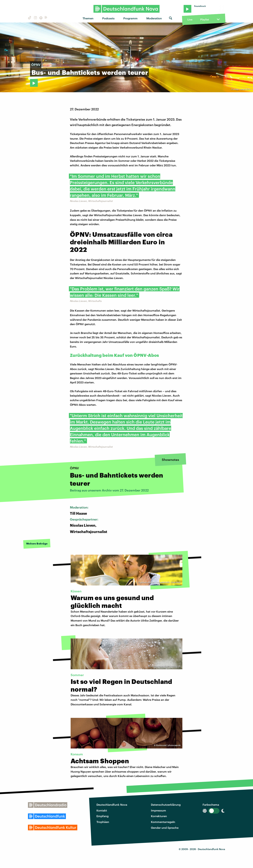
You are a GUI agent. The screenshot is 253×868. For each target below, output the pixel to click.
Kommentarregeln (163, 822)
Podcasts (108, 18)
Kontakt (102, 810)
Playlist (205, 19)
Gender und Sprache (165, 828)
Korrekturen (159, 816)
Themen (88, 18)
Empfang (103, 816)
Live (190, 19)
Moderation (154, 18)
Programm (130, 18)
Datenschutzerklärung (166, 805)
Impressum (158, 810)
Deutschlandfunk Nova (112, 805)
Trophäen (103, 822)
